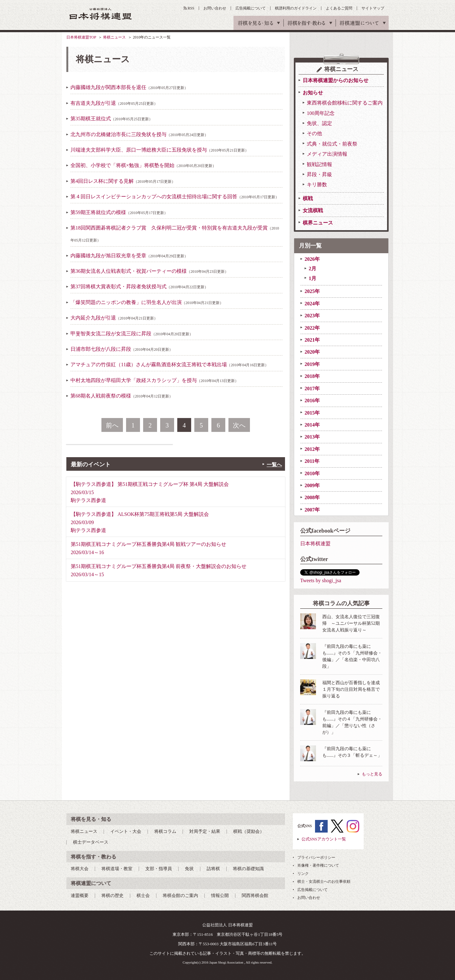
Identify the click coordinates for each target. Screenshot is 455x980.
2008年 (312, 497)
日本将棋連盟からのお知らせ (336, 80)
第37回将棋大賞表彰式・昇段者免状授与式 (139, 287)
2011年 (312, 461)
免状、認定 (319, 123)
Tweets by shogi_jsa (321, 580)
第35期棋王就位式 (112, 119)
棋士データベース (91, 842)
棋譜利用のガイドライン (296, 8)
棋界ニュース (318, 223)
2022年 (312, 328)
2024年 (312, 304)
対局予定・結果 (205, 831)
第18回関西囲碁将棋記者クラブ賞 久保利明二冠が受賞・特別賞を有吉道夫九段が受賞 (175, 234)
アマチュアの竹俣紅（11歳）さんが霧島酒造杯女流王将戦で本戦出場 (170, 365)
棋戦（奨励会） (249, 831)
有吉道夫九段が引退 (114, 103)
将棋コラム (165, 831)
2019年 (312, 364)
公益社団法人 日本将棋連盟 (101, 14)
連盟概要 (80, 896)
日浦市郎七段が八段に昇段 (122, 349)
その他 (314, 133)
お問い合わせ (215, 8)
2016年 (312, 400)
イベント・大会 (126, 831)
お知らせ (313, 93)
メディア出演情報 (327, 154)
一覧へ (274, 465)
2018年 (312, 376)
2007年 (312, 510)
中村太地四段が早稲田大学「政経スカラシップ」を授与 (155, 380)
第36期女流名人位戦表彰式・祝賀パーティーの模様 (149, 271)
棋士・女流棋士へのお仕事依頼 (324, 881)
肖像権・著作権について (318, 865)
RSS (191, 8)
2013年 (312, 437)
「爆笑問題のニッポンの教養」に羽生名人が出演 (147, 302)
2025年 (312, 291)
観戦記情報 (319, 164)
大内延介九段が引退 (114, 318)
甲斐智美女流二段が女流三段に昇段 (132, 334)
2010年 (312, 473)
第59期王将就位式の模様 (119, 212)
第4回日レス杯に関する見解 (123, 181)
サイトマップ (373, 8)
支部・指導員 (159, 869)
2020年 (312, 352)
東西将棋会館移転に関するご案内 (345, 103)
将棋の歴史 (112, 896)
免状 (189, 869)
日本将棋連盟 (315, 544)
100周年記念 (321, 113)
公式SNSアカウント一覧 (324, 839)
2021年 (312, 340)
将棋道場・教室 (117, 869)
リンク (303, 874)
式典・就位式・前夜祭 (332, 144)
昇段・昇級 (319, 174)
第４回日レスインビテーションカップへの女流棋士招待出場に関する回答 (175, 197)
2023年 (312, 316)
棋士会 (143, 896)
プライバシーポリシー (316, 857)
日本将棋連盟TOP (81, 37)
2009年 (312, 485)
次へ (239, 425)
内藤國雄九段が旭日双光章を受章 (129, 256)
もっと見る (372, 774)
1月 (312, 278)
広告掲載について (251, 8)
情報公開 (220, 896)
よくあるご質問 (339, 8)
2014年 (312, 425)
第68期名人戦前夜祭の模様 (122, 396)
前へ (112, 425)
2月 (312, 269)
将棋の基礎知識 (248, 869)
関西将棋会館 (255, 896)
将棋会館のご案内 (180, 896)
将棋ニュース (114, 37)
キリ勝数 (317, 185)
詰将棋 (213, 869)
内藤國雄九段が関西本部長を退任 (129, 87)
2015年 (312, 413)
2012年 (312, 449)
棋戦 (308, 198)
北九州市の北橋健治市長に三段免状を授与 (139, 134)
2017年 (312, 388)
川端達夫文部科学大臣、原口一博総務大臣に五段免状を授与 (160, 150)
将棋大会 (80, 869)
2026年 (312, 259)
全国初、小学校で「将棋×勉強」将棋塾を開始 (143, 165)
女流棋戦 (313, 210)
